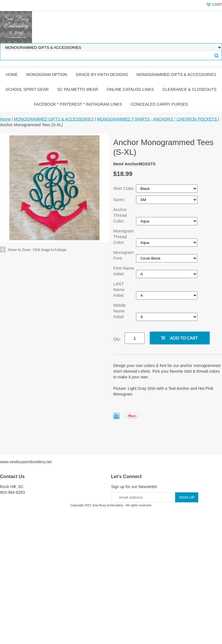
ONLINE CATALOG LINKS (130, 89)
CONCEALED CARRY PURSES (159, 104)
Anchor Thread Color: (120, 215)
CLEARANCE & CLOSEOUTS (190, 89)
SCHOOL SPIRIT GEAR (27, 89)
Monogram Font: (123, 255)
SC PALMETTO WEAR (78, 89)
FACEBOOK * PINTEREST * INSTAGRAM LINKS (78, 104)
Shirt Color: (124, 188)
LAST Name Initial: (119, 289)
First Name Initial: (124, 271)
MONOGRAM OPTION (47, 75)
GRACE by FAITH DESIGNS (102, 75)
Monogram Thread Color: (123, 237)
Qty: (117, 339)
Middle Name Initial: (119, 311)
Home (12, 75)
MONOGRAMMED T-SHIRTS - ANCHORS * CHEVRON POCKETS (157, 119)
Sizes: (120, 199)
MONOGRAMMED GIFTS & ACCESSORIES (176, 75)
